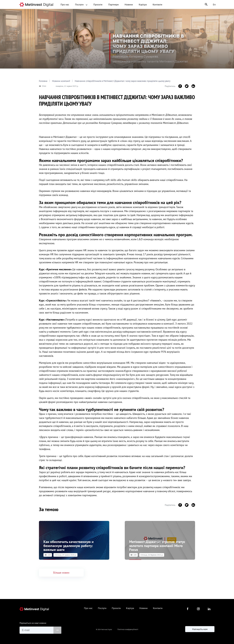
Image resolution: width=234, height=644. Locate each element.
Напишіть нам (200, 629)
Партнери (113, 4)
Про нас (65, 4)
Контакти (157, 4)
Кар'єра (143, 4)
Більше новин (61, 573)
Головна (43, 81)
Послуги (81, 4)
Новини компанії (61, 81)
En (214, 4)
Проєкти (98, 4)
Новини (129, 4)
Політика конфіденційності (128, 629)
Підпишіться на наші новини (33, 623)
